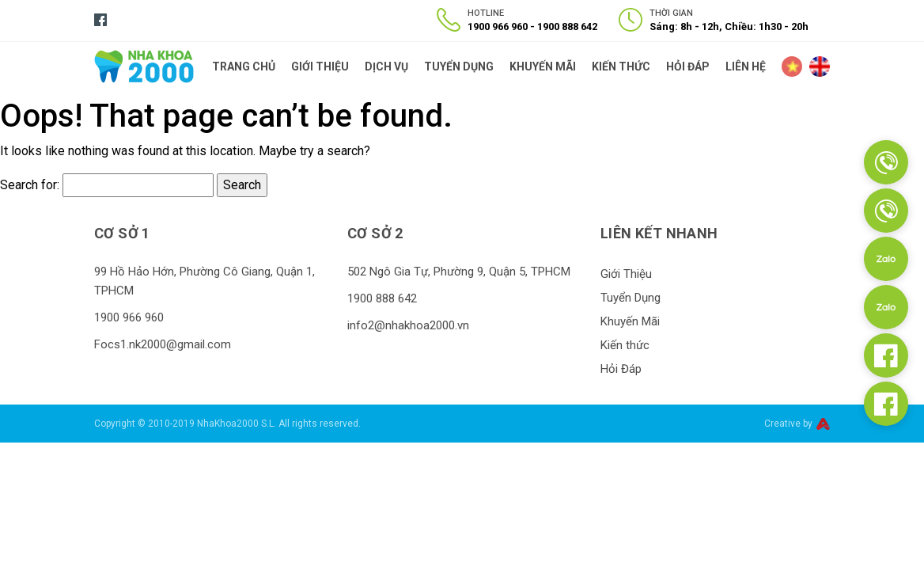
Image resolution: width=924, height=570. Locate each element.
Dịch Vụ (386, 66)
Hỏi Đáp (688, 66)
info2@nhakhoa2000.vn (408, 325)
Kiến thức (621, 66)
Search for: (30, 185)
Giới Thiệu (320, 66)
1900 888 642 (567, 27)
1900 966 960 (498, 27)
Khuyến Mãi (543, 66)
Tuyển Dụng (459, 66)
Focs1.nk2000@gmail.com (163, 344)
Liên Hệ (746, 66)
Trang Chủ (244, 66)
